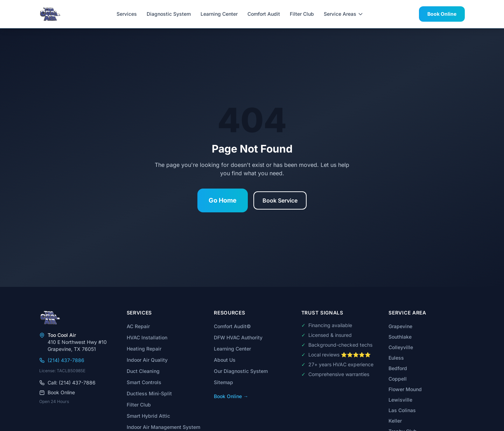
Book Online (442, 14)
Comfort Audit (264, 14)
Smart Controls (144, 382)
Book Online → (231, 396)
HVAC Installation (147, 337)
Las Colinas (402, 410)
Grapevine (400, 326)
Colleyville (401, 347)
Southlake (400, 337)
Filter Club (302, 14)
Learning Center (219, 14)
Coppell (398, 379)
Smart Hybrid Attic (148, 416)
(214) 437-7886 (62, 360)
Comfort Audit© (232, 326)
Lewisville (400, 400)
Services (127, 14)
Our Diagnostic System (241, 371)
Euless (396, 358)
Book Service (280, 200)
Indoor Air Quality (147, 360)
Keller (395, 421)
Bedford (398, 368)
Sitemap (223, 382)
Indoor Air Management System (163, 427)
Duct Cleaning (143, 371)
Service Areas (344, 14)
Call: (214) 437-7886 (67, 383)
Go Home (223, 200)
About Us (225, 360)
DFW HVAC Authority (238, 337)
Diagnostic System (169, 14)
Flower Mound (405, 389)
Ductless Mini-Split (149, 393)
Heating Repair (144, 349)
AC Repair (138, 326)
